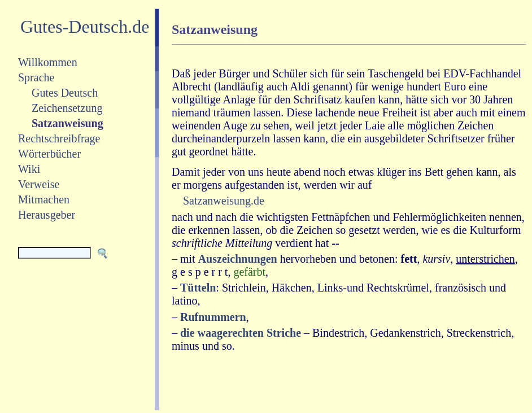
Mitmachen (44, 199)
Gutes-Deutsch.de (85, 27)
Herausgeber (47, 215)
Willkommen (48, 62)
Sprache (36, 77)
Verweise (39, 184)
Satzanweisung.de (224, 201)
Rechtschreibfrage (59, 138)
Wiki (29, 169)
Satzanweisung (67, 123)
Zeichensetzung (67, 108)
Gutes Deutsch (65, 93)
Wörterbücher (49, 154)
